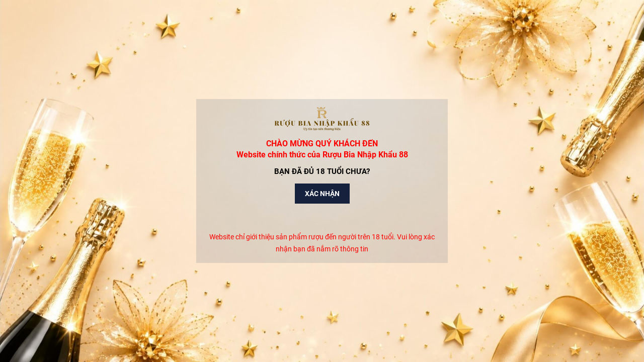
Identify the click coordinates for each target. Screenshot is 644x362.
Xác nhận (322, 194)
